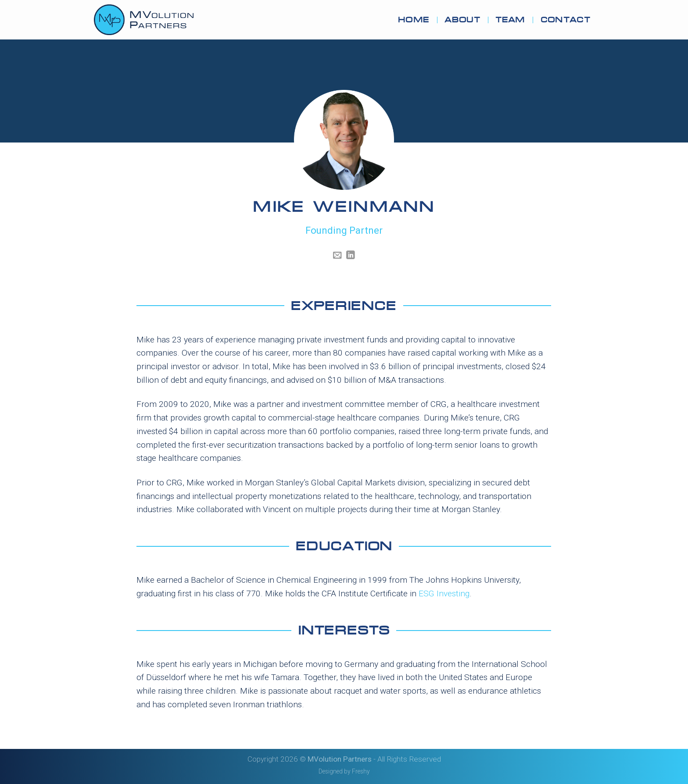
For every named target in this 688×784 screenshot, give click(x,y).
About (462, 20)
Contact (565, 20)
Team (510, 20)
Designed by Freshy (344, 771)
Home (414, 20)
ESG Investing (444, 593)
